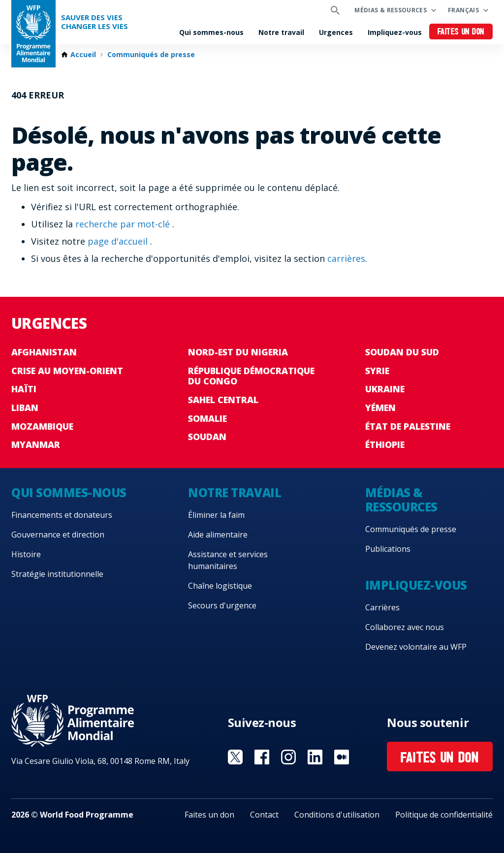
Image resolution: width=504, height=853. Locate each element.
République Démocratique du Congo (251, 376)
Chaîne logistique (220, 586)
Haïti (24, 389)
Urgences (336, 32)
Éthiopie (385, 444)
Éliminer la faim (216, 515)
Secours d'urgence (222, 605)
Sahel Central (223, 400)
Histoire (26, 554)
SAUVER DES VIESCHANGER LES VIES (94, 22)
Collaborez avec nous (405, 627)
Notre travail (281, 32)
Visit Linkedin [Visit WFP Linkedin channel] (315, 757)
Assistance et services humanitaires (228, 560)
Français (463, 10)
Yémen (380, 408)
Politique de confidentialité (444, 815)
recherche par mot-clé (124, 224)
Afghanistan (44, 352)
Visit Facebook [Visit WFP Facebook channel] (262, 757)
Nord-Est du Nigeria (238, 352)
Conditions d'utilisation (337, 815)
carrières (346, 258)
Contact (264, 815)
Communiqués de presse (151, 55)
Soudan (207, 437)
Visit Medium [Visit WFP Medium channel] (342, 757)
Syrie (377, 371)
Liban (25, 408)
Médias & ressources (391, 10)
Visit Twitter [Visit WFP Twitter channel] (235, 757)
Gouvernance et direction (58, 535)
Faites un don (461, 32)
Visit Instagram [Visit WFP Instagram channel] (288, 757)
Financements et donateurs (62, 515)
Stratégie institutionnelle (57, 574)
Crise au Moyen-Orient (67, 371)
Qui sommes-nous (211, 32)
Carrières (382, 607)
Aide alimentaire (218, 535)
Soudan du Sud (402, 352)
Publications (388, 549)
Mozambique (42, 426)
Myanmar (36, 444)
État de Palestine (408, 426)
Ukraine (385, 389)
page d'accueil (119, 241)
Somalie (207, 418)
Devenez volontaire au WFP (416, 647)
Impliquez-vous (395, 32)
